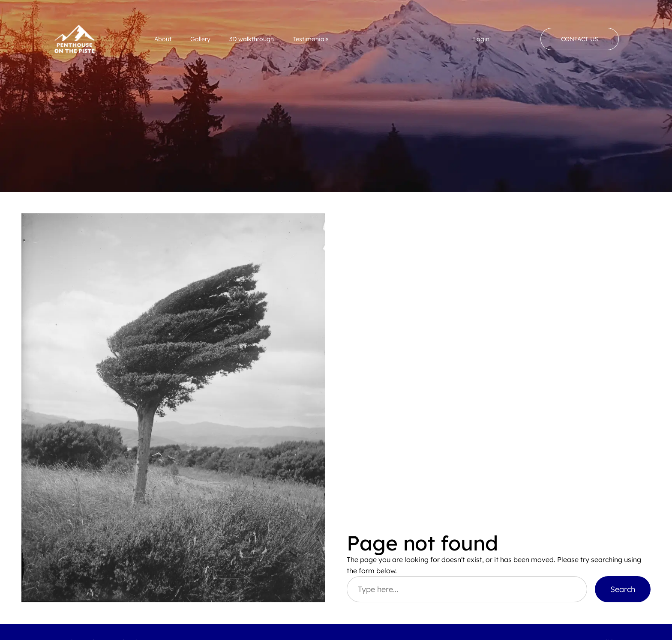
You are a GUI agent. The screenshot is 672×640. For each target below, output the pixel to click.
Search (623, 589)
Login (481, 39)
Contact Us (580, 39)
